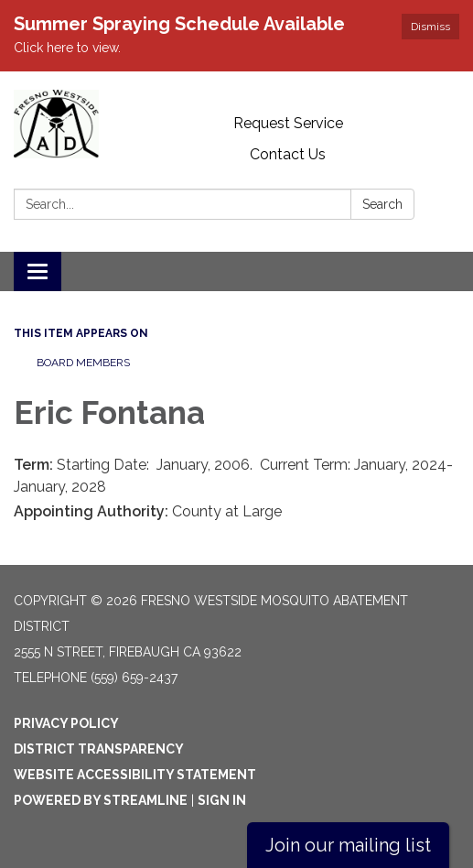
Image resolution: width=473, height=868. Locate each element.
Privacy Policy (66, 723)
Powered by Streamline (101, 800)
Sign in (222, 800)
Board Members (83, 363)
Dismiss (430, 27)
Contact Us (288, 154)
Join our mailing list (348, 845)
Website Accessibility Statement (135, 775)
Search (382, 204)
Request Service (288, 123)
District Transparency (99, 749)
